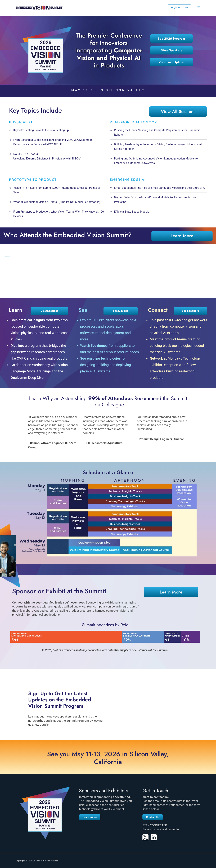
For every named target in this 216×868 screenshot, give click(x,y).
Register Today (179, 7)
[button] (90, 817)
